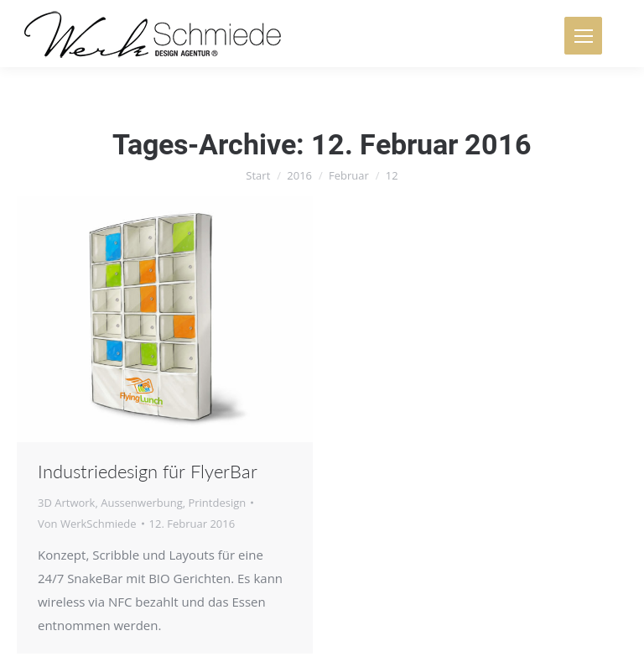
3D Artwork (66, 503)
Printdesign (217, 503)
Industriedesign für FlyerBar (148, 471)
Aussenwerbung (142, 503)
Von (87, 524)
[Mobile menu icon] (583, 36)
